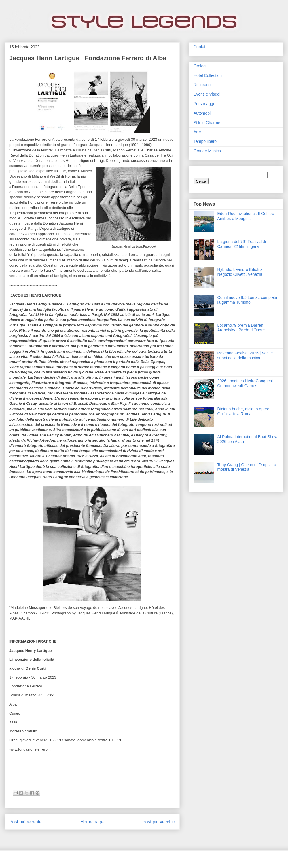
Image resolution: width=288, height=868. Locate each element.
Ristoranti (202, 85)
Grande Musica (207, 151)
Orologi (200, 66)
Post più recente (25, 822)
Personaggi (204, 104)
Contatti (200, 47)
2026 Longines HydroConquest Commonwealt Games (245, 383)
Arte (197, 132)
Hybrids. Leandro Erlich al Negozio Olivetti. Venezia (240, 272)
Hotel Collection (208, 75)
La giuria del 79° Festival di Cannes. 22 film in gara (242, 244)
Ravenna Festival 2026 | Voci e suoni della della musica (245, 355)
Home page (92, 822)
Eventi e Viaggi (207, 94)
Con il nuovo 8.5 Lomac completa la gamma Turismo (247, 300)
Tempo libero (205, 141)
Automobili (203, 113)
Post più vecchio (159, 822)
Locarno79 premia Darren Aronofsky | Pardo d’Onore (241, 328)
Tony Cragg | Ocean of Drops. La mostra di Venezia (247, 467)
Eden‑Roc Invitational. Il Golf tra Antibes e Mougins (246, 216)
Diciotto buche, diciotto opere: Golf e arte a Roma (244, 411)
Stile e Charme (207, 123)
